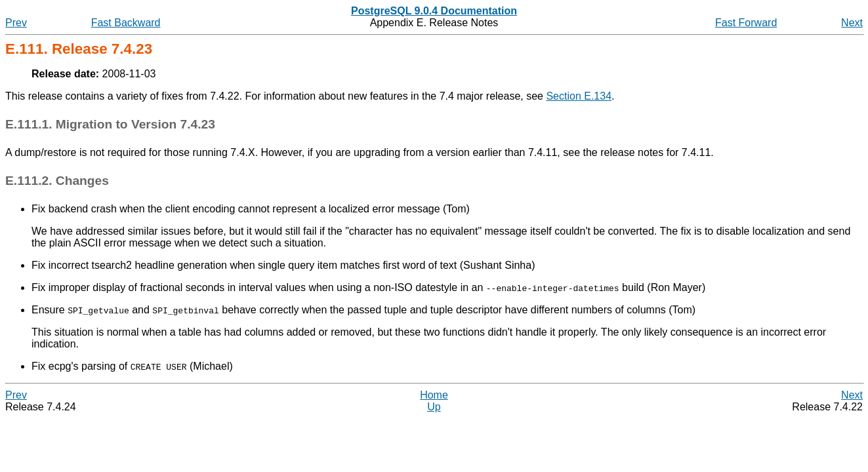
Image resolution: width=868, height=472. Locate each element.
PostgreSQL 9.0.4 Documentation (434, 11)
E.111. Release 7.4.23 (79, 49)
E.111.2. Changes (57, 181)
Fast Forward (746, 23)
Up (434, 407)
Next (852, 23)
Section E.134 (579, 96)
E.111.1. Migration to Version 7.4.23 (110, 124)
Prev (16, 23)
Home (434, 395)
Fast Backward (126, 23)
